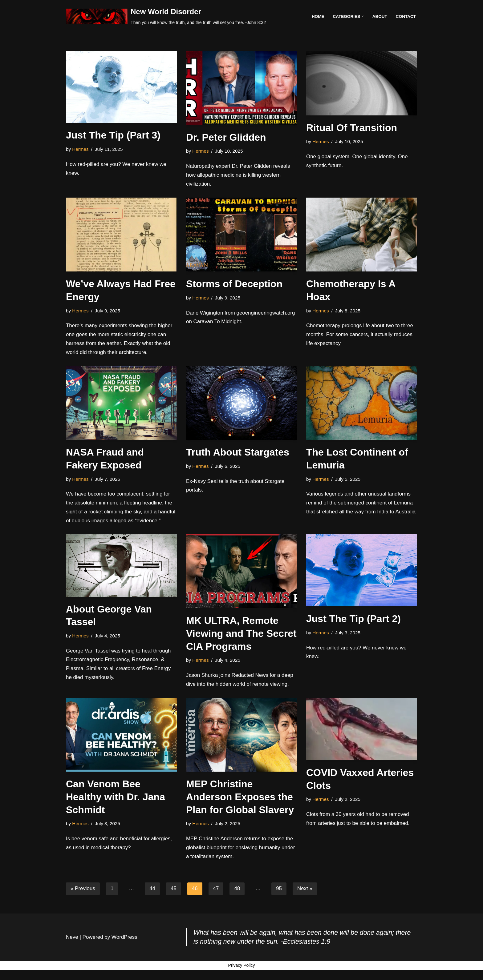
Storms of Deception (234, 284)
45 (174, 890)
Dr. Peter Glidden (226, 137)
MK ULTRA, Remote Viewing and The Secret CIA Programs (241, 634)
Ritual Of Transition (352, 128)
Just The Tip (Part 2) (353, 619)
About (379, 16)
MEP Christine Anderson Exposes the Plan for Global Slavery (240, 798)
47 (216, 890)
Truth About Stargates (238, 452)
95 (279, 890)
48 (237, 890)
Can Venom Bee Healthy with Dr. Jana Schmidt (116, 798)
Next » (305, 890)
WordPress (124, 956)
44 (153, 890)
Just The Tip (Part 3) (113, 135)
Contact (406, 16)
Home (318, 16)
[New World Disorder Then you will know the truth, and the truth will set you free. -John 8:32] (166, 16)
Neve (72, 956)
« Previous (83, 890)
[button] (362, 16)
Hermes (80, 149)
